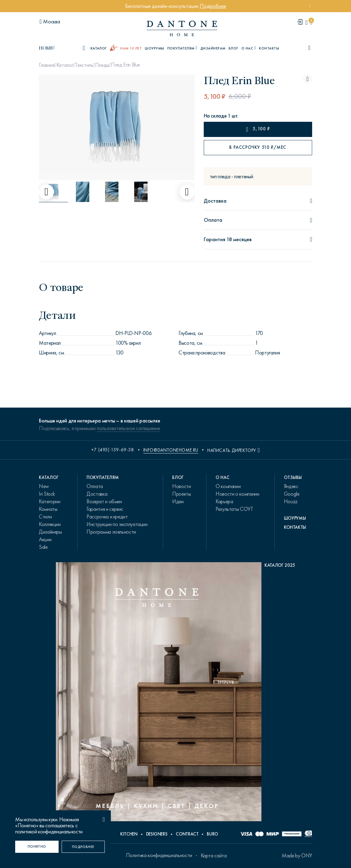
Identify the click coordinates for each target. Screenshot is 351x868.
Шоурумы (154, 48)
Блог (233, 48)
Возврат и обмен (104, 501)
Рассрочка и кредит (107, 517)
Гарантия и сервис (105, 509)
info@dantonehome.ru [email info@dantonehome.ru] (171, 450)
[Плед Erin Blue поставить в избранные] (308, 79)
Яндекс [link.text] (291, 486)
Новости (181, 486)
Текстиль (84, 65)
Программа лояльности (111, 532)
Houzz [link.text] (291, 501)
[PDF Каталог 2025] (175, 693)
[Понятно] (37, 847)
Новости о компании (237, 494)
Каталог (65, 65)
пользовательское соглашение (128, 428)
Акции (45, 539)
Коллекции (50, 524)
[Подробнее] (83, 847)
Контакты (269, 48)
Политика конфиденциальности (159, 855)
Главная (47, 65)
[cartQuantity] (311, 22)
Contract (187, 834)
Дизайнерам (213, 48)
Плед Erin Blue (125, 65)
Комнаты (48, 509)
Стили (45, 517)
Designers (157, 834)
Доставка (97, 494)
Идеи (178, 501)
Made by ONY (297, 856)
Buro (212, 834)
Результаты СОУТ (234, 509)
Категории (50, 501)
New (44, 486)
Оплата (95, 486)
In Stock (47, 494)
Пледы (102, 65)
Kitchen (129, 834)
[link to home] (182, 28)
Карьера (224, 501)
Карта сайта (214, 856)
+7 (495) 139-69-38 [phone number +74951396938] (113, 450)
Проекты (181, 494)
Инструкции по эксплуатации (117, 524)
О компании (228, 486)
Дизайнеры (50, 532)
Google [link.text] (292, 494)
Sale (43, 547)
